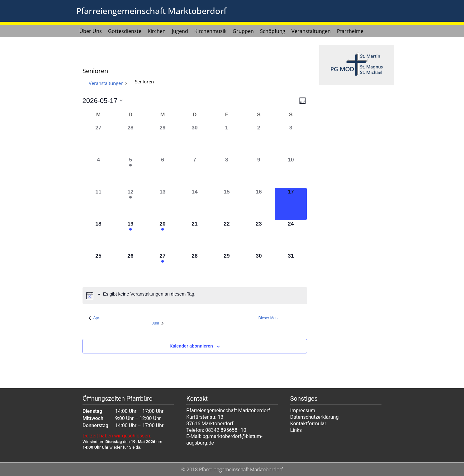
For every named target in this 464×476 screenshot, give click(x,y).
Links (296, 430)
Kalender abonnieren (191, 346)
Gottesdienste (125, 31)
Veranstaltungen (311, 31)
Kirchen (157, 31)
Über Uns (91, 31)
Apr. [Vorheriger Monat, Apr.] (94, 318)
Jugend (180, 31)
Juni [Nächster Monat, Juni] (158, 323)
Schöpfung (273, 31)
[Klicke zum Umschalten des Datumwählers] (103, 101)
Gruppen (243, 31)
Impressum (303, 411)
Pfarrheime (350, 31)
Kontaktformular (308, 424)
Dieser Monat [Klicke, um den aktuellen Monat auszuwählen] (270, 318)
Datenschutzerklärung (315, 417)
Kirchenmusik (210, 31)
